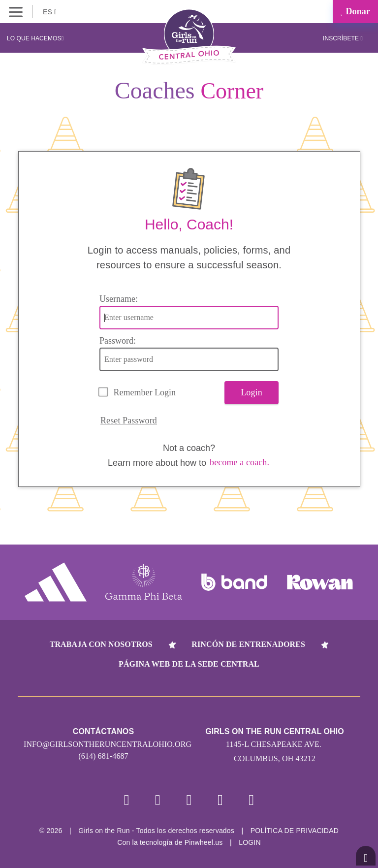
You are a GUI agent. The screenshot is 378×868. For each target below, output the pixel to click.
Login (252, 392)
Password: (118, 341)
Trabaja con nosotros (101, 644)
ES (50, 12)
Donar (355, 11)
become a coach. (239, 462)
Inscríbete (343, 38)
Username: (119, 299)
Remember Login (145, 392)
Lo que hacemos (35, 38)
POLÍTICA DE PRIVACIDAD (295, 831)
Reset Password (129, 420)
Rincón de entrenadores (248, 644)
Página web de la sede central (189, 664)
